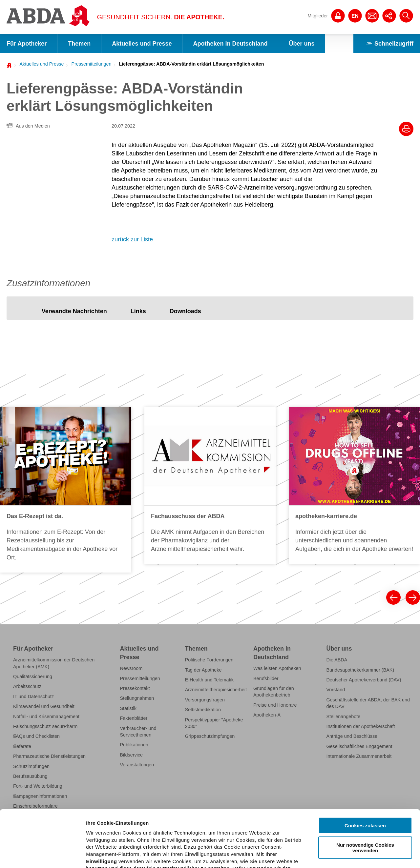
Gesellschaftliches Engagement (359, 746)
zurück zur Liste (132, 239)
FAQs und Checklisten (36, 736)
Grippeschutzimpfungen (210, 736)
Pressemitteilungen (91, 64)
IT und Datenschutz (33, 696)
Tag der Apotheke (203, 670)
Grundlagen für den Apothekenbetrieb (274, 692)
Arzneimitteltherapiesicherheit (216, 690)
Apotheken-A (267, 715)
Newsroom (131, 668)
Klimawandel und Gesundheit (44, 706)
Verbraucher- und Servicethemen (138, 732)
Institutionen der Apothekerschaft (360, 726)
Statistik (128, 708)
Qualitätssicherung (33, 676)
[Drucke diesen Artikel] (406, 129)
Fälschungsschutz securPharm (45, 726)
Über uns (302, 44)
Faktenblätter (134, 718)
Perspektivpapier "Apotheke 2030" (214, 723)
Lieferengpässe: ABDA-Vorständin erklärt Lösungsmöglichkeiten (192, 64)
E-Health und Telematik (209, 680)
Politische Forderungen (209, 660)
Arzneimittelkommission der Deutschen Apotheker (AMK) (54, 663)
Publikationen (134, 745)
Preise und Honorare (275, 705)
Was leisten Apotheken (277, 668)
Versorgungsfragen (205, 700)
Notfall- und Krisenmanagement (46, 717)
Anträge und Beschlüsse (352, 736)
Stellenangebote (343, 717)
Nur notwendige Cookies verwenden (365, 789)
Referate (22, 746)
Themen (79, 44)
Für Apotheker (27, 44)
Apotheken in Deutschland (230, 44)
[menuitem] (40, 64)
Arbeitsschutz (27, 686)
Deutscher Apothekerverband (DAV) (364, 680)
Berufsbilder (266, 678)
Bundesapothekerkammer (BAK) (360, 670)
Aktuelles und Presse (142, 44)
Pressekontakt (135, 688)
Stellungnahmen (137, 698)
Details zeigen (349, 855)
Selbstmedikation (203, 710)
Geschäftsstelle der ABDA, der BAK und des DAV (368, 703)
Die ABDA (337, 660)
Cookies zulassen (365, 767)
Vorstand (336, 690)
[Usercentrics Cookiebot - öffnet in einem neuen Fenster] (42, 855)
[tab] (74, 311)
